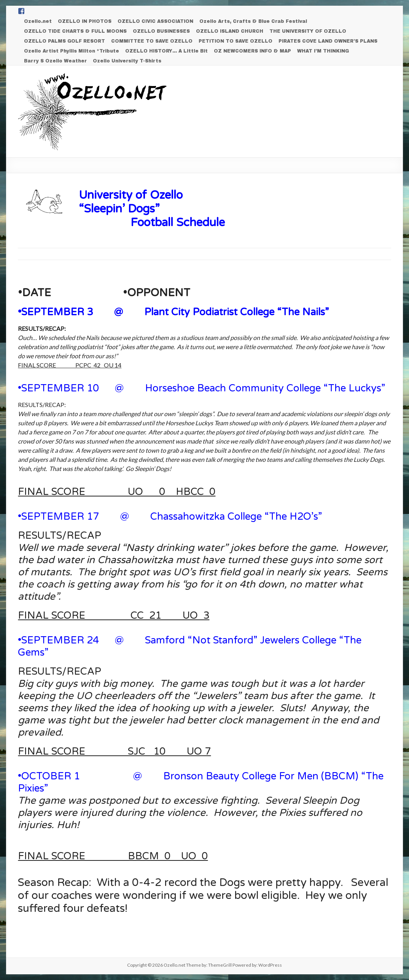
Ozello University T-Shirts (127, 61)
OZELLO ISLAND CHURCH (230, 31)
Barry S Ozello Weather (55, 61)
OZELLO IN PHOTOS (85, 21)
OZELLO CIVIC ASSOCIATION (155, 21)
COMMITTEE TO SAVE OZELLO (152, 41)
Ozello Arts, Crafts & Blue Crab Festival (253, 21)
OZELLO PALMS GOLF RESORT (64, 41)
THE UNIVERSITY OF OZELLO (308, 31)
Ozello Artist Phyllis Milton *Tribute (72, 51)
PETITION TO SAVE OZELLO (236, 41)
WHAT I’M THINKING (323, 51)
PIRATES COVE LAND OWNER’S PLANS (328, 41)
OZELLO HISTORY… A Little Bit (166, 51)
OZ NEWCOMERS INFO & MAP (252, 51)
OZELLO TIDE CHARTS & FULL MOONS (75, 31)
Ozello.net (38, 21)
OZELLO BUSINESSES (161, 31)
